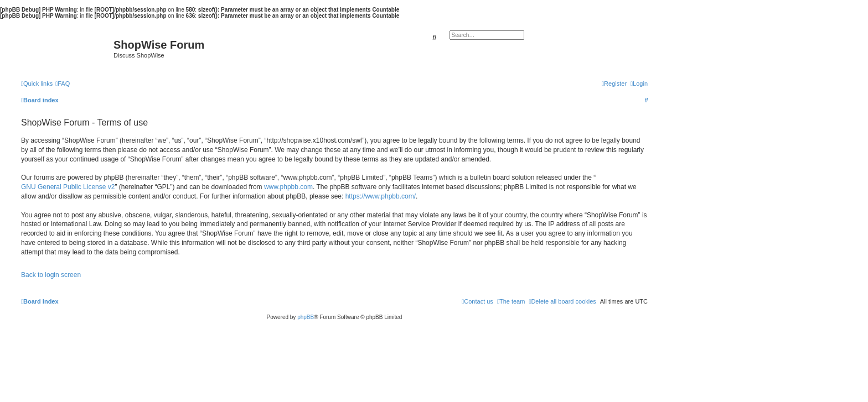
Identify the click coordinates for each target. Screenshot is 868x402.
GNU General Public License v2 (68, 187)
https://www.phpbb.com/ (381, 196)
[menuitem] (63, 83)
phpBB (306, 317)
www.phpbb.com (288, 187)
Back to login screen (51, 275)
